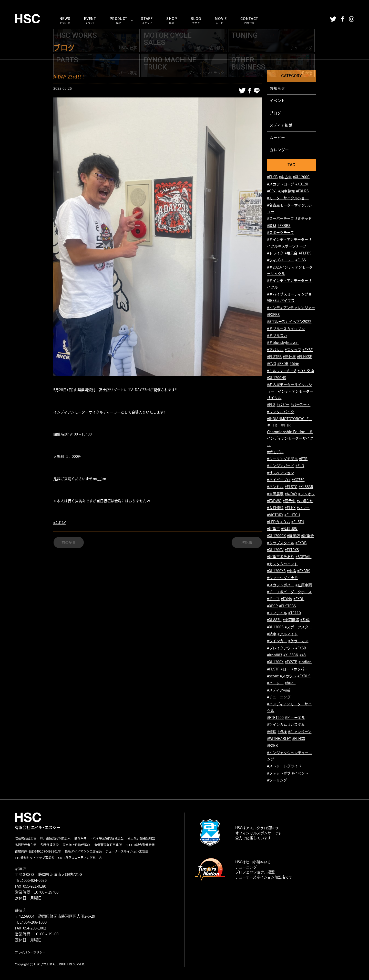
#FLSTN (298, 522)
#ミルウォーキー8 (282, 371)
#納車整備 (286, 191)
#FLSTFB (274, 357)
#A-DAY (59, 523)
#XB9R (272, 606)
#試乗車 (273, 529)
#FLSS (301, 260)
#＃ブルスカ (277, 336)
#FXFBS (273, 315)
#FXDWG (274, 501)
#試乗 (294, 364)
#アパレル (275, 350)
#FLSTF (273, 669)
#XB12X (302, 184)
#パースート (300, 405)
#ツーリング (277, 780)
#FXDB (301, 543)
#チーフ (273, 599)
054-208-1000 (35, 922)
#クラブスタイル (281, 543)
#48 (303, 655)
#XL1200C (301, 177)
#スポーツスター (298, 627)
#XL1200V (275, 550)
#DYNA (286, 599)
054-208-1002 (35, 928)
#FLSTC (291, 487)
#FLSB (272, 177)
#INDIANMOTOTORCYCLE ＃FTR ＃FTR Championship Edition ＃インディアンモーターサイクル (290, 432)
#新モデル (275, 452)
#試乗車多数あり (281, 557)
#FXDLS (304, 676)
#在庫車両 (304, 585)
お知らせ (277, 88)
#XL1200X (275, 662)
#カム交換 (306, 371)
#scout (273, 676)
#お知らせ (305, 501)
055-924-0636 (35, 880)
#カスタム (296, 725)
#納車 (272, 634)
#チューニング (279, 697)
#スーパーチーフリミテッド (289, 219)
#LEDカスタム (279, 522)
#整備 (305, 620)
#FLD (300, 466)
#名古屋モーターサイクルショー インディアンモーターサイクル (290, 391)
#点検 (282, 732)
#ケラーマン (298, 641)
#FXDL (299, 599)
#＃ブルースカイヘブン (286, 329)
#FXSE (307, 350)
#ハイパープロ (279, 480)
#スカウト (288, 676)
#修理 (272, 732)
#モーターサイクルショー (288, 198)
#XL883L (274, 620)
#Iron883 (275, 655)
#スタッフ (293, 350)
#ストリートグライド (284, 766)
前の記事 (69, 542)
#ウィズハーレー (281, 260)
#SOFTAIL (303, 557)
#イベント (300, 773)
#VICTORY (275, 515)
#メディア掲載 (279, 690)
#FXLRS (302, 191)
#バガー (283, 405)
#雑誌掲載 (289, 529)
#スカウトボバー (281, 585)
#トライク (275, 253)
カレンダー (279, 150)
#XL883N (291, 655)
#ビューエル (295, 718)
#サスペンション (280, 473)
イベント (277, 101)
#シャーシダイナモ (282, 578)
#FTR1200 (275, 718)
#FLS (271, 405)
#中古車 (285, 177)
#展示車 (289, 501)
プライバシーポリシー (30, 952)
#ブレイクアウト (281, 648)
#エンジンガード (281, 466)
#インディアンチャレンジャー (291, 308)
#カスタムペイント (282, 564)
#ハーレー (275, 683)
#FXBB (272, 746)
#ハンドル (275, 487)
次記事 (247, 542)
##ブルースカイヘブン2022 (289, 322)
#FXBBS (284, 226)
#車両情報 (291, 620)
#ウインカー (277, 641)
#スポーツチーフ (280, 233)
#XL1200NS (276, 378)
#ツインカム (277, 725)
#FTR (303, 459)
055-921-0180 (35, 886)
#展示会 (291, 253)
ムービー (277, 137)
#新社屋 (289, 357)
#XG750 (298, 480)
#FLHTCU (292, 515)
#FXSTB (291, 662)
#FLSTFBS (287, 606)
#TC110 (295, 613)
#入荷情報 (275, 508)
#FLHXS (299, 739)
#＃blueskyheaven (283, 343)
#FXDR (283, 364)
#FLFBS (305, 253)
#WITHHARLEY (279, 739)
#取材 (272, 226)
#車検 (291, 571)
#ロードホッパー (294, 669)
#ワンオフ (306, 494)
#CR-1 (272, 191)
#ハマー (303, 508)
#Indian (305, 662)
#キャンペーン (300, 732)
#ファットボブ (279, 773)
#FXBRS (304, 571)
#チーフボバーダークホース (289, 592)
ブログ (275, 113)
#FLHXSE (304, 357)
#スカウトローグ (281, 184)
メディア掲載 (281, 125)
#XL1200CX (276, 536)
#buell (290, 683)
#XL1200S (275, 627)
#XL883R (306, 487)
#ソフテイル (277, 613)
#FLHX (290, 508)
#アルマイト (288, 634)
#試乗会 (307, 536)
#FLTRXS (292, 550)
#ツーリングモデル (282, 459)
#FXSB (301, 648)
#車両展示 (275, 494)
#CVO (271, 364)
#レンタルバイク (281, 412)
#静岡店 (293, 536)
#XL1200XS (276, 571)
